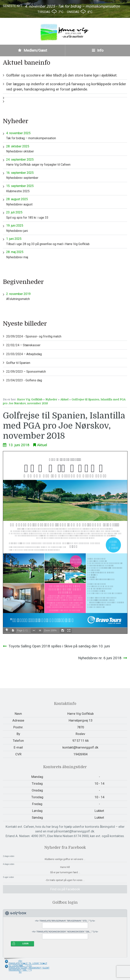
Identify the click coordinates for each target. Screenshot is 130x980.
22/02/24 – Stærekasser (23, 345)
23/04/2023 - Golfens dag (24, 380)
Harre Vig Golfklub (30, 399)
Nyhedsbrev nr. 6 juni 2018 (100, 658)
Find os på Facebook (65, 889)
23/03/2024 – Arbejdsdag (24, 354)
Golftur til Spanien (18, 363)
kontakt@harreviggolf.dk (80, 747)
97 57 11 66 (80, 741)
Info (98, 50)
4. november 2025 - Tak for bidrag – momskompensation (72, 6)
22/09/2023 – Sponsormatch (26, 372)
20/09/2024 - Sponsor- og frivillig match (34, 336)
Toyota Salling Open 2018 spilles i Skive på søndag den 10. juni (59, 646)
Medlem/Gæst (32, 50)
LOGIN (26, 944)
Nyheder (51, 399)
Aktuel (64, 399)
